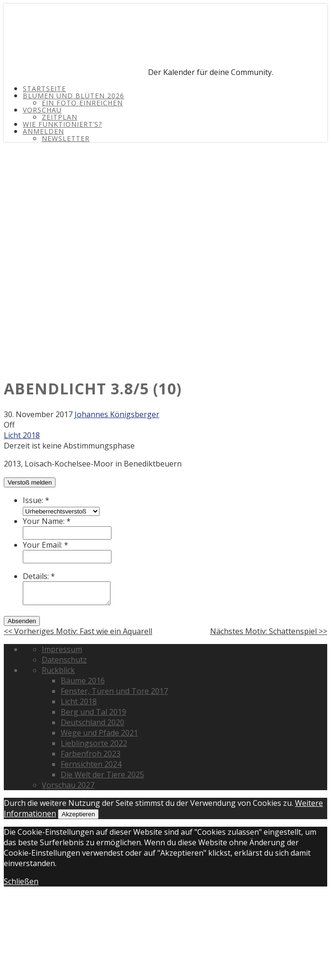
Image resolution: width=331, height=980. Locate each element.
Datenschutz (64, 660)
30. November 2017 (38, 414)
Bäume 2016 (83, 681)
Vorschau (42, 110)
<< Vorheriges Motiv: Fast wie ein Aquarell (78, 631)
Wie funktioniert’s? (62, 124)
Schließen (21, 881)
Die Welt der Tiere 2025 (102, 775)
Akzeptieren (78, 814)
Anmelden (43, 131)
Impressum (62, 649)
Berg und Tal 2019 (93, 712)
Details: (39, 576)
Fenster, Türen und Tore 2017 (114, 691)
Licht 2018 (22, 435)
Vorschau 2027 (68, 785)
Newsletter (66, 138)
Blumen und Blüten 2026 (74, 96)
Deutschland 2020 (92, 722)
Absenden (22, 621)
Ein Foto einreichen (82, 103)
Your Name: (47, 521)
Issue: (36, 500)
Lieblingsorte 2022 (94, 743)
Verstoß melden (30, 482)
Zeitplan (60, 117)
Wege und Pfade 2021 (99, 733)
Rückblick (58, 670)
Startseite (44, 89)
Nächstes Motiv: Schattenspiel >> (269, 631)
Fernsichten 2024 (91, 764)
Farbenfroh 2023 (91, 754)
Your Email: (46, 545)
